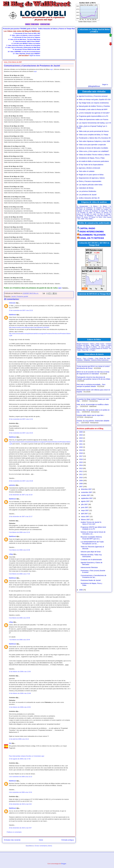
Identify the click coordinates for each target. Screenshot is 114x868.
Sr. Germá (105, 213)
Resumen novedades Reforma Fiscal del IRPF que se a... (91, 538)
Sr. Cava (80, 209)
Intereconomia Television (89, 567)
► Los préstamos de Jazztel (87, 195)
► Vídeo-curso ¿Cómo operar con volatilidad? (93, 151)
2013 (81, 468)
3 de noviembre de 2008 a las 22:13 (21, 777)
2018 (81, 453)
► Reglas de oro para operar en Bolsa (90, 175)
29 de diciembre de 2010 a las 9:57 (20, 828)
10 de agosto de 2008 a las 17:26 (20, 759)
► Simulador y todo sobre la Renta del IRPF (92, 109)
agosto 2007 (85, 501)
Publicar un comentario (14, 832)
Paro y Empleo (88, 358)
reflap (11, 554)
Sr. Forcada (81, 213)
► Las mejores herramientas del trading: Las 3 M (94, 123)
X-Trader (92, 350)
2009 (81, 481)
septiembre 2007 (87, 498)
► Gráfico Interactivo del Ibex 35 (88, 198)
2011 (81, 474)
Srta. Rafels (89, 219)
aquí (51, 69)
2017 (81, 456)
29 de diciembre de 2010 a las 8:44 (20, 804)
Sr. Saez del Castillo (101, 216)
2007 (81, 487)
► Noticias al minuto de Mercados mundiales (92, 148)
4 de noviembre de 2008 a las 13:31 (21, 792)
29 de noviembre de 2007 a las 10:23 (21, 433)
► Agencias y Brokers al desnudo (89, 168)
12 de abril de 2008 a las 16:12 (19, 739)
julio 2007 (84, 504)
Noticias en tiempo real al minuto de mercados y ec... (93, 533)
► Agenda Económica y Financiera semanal (92, 96)
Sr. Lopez (93, 214)
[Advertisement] (57, 44)
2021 (81, 444)
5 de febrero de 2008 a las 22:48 (19, 550)
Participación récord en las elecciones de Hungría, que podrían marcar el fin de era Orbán (94, 378)
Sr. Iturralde (85, 214)
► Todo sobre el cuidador (86, 171)
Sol (10, 743)
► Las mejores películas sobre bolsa (90, 185)
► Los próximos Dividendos (87, 191)
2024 (81, 435)
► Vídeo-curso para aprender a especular (91, 145)
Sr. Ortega (107, 214)
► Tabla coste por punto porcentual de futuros (93, 131)
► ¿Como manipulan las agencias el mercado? (93, 113)
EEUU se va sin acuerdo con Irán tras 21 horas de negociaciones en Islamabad (93, 373)
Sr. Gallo (89, 213)
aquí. (60, 288)
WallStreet (13, 315)
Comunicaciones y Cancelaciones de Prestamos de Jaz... (93, 576)
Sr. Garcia (97, 213)
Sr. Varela (92, 217)
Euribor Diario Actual (85, 22)
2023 (81, 438)
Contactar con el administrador (91, 560)
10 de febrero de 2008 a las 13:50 (20, 672)
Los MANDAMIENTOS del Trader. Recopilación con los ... (92, 543)
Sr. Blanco (94, 206)
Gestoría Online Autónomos (100, 360)
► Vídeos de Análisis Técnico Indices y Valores (93, 155)
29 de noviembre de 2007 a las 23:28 (21, 481)
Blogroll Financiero (83, 344)
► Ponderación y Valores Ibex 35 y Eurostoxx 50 (94, 138)
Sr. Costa (97, 209)
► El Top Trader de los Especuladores (90, 165)
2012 (81, 471)
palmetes (12, 485)
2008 (81, 484)
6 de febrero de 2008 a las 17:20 (19, 574)
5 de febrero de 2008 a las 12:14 (19, 532)
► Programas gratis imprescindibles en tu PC (93, 116)
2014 (81, 465)
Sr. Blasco (104, 206)
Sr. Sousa (85, 217)
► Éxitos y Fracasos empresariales (89, 181)
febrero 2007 (85, 520)
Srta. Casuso (107, 217)
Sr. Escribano (94, 211)
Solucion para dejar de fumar (91, 552)
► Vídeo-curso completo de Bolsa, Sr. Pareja (93, 135)
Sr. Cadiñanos (88, 208)
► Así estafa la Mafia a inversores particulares (93, 161)
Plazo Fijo (85, 350)
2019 (81, 450)
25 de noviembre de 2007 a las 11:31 (21, 419)
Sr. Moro (100, 214)
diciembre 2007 (86, 489)
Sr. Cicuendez (88, 209)
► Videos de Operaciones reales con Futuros (93, 119)
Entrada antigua (68, 840)
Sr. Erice (86, 211)
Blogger (64, 864)
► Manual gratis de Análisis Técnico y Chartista (93, 106)
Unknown (12, 303)
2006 (81, 590)
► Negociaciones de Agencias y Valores (91, 178)
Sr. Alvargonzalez (82, 206)
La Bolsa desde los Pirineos (99, 348)
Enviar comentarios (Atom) (43, 846)
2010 (81, 478)
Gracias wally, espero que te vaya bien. (90, 415)
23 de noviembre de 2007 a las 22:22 (21, 310)
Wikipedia (87, 360)
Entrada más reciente (12, 840)
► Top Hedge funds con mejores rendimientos (93, 103)
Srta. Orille (81, 219)
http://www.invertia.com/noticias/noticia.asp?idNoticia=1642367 (29, 327)
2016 (81, 459)
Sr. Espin (102, 211)
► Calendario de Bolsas (85, 188)
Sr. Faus (109, 211)
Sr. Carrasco (107, 208)
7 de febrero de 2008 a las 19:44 (19, 640)
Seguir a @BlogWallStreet (98, 85)
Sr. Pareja (80, 216)
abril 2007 (84, 514)
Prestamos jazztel (22, 296)
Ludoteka (80, 360)
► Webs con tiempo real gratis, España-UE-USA (94, 99)
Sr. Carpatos (98, 208)
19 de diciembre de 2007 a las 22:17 (21, 516)
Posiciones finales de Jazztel (91, 580)
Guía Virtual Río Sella (103, 358)
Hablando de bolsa (83, 348)
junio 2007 (85, 507)
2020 (81, 447)
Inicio (41, 840)
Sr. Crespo (105, 209)
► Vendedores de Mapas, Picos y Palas (91, 158)
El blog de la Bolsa (90, 347)
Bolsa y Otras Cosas (97, 344)
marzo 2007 (85, 517)
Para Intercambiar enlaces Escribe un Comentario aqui (27, 756)
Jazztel (13, 296)
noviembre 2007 (87, 492)
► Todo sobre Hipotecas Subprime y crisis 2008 (93, 141)
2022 (81, 441)
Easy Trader (95, 345)
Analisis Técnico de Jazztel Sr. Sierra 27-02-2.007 (91, 523)
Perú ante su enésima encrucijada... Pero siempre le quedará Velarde (91, 385)
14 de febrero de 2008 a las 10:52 (20, 707)
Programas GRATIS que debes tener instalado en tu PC (93, 528)
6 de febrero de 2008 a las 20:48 (19, 618)
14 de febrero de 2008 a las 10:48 (20, 693)
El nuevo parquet (104, 347)
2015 (81, 462)
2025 (81, 432)
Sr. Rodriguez (89, 216)
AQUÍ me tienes (35, 56)
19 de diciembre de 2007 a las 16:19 (21, 495)
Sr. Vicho (99, 217)
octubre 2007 (86, 495)
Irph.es (79, 358)
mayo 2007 (85, 510)
